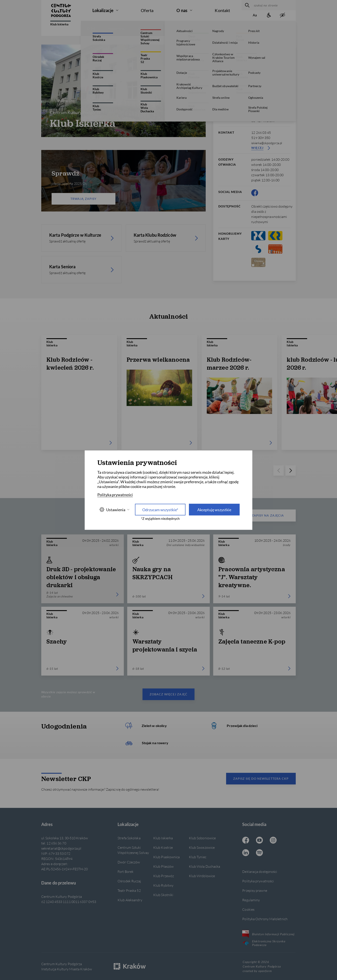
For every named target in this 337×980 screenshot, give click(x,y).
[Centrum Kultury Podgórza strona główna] (61, 10)
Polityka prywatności (258, 881)
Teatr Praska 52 (129, 890)
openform (265, 971)
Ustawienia (114, 510)
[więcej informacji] (272, 51)
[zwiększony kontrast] (282, 15)
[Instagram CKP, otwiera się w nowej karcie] (273, 841)
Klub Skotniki (163, 895)
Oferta (147, 10)
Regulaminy (251, 900)
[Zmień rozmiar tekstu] (255, 15)
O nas (182, 10)
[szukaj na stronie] (274, 5)
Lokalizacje (103, 10)
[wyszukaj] (247, 5)
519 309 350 (261, 138)
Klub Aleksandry (130, 900)
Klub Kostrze (163, 847)
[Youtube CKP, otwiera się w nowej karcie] (259, 841)
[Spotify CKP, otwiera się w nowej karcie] (259, 853)
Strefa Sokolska (129, 838)
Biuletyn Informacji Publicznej (268, 934)
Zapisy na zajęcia (259, 515)
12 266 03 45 (261, 132)
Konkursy (199, 28)
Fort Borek (126, 871)
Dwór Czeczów (129, 862)
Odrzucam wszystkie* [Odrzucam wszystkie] (160, 509)
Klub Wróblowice (202, 876)
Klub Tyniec (198, 857)
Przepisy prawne (255, 890)
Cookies (248, 909)
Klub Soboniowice (202, 838)
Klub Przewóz (164, 876)
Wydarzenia (147, 28)
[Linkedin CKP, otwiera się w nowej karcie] (246, 853)
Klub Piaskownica (167, 857)
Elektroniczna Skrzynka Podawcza (264, 943)
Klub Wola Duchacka (205, 866)
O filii (91, 28)
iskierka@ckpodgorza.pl (267, 143)
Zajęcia (174, 28)
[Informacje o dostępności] (269, 15)
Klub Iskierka (61, 23)
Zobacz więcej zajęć (169, 694)
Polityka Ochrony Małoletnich (265, 919)
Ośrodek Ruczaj (129, 881)
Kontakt (222, 10)
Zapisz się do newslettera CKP (261, 779)
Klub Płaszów (163, 866)
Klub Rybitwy (163, 885)
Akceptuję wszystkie (214, 509)
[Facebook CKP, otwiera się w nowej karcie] (255, 193)
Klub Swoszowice (202, 847)
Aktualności (117, 28)
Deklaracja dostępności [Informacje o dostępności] (260, 871)
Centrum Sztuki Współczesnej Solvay (133, 850)
